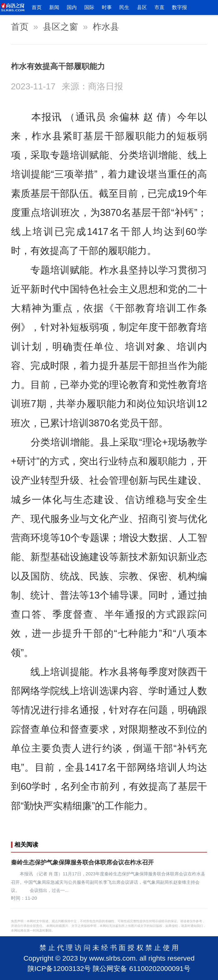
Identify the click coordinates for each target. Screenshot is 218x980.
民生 (124, 7)
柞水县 (106, 27)
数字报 (179, 7)
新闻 (54, 7)
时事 (107, 7)
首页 (37, 7)
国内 (72, 7)
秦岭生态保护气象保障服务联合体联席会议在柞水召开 (82, 863)
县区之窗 (60, 27)
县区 (142, 7)
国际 (89, 7)
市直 (159, 7)
